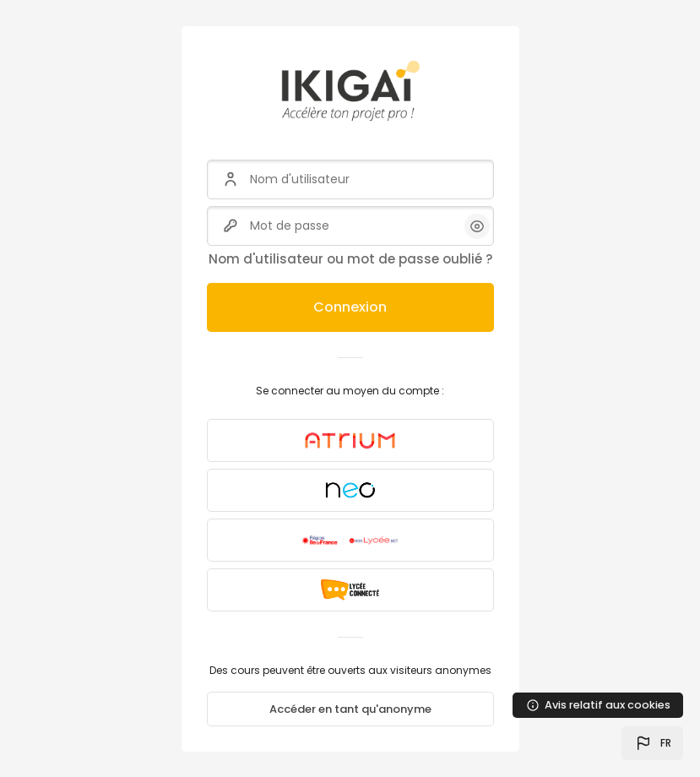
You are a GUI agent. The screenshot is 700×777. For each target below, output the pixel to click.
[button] (652, 743)
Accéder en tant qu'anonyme (350, 709)
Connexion (350, 307)
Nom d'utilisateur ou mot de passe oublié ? (350, 259)
